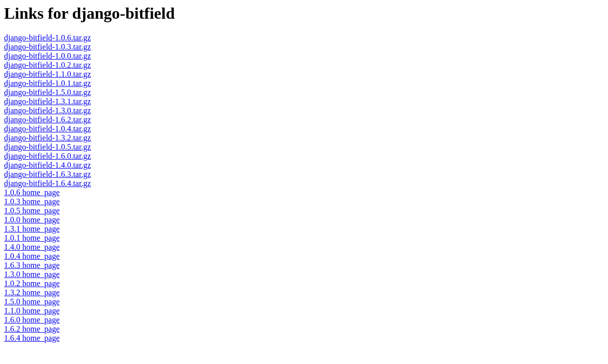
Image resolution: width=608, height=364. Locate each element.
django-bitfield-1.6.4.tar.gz (48, 183)
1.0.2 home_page (32, 283)
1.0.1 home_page (32, 238)
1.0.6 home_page (32, 192)
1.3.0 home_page (32, 274)
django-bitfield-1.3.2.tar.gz (48, 138)
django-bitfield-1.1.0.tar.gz (48, 74)
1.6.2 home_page (32, 329)
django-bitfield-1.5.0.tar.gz (48, 92)
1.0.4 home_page (32, 256)
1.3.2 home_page (32, 292)
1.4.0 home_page (32, 247)
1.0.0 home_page (32, 220)
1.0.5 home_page (32, 211)
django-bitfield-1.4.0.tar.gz (48, 165)
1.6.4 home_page (32, 338)
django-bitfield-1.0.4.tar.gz (48, 129)
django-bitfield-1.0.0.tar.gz (48, 56)
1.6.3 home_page (32, 265)
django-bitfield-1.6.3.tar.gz (48, 174)
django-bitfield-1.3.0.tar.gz (48, 110)
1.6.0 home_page (32, 320)
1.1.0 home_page (32, 311)
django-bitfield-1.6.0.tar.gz (48, 156)
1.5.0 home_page (32, 302)
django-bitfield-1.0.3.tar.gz (48, 47)
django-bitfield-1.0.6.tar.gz (48, 38)
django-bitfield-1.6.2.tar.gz (48, 120)
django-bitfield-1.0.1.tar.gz (48, 83)
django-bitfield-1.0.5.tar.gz (48, 147)
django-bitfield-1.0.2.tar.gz (48, 65)
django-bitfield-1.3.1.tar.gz (48, 101)
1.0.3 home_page (32, 201)
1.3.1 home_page (32, 229)
